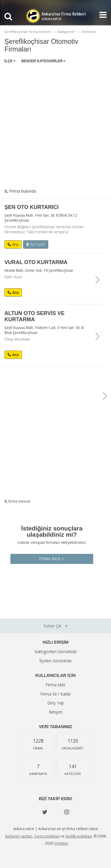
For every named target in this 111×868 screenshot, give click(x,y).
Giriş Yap (56, 703)
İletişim (56, 712)
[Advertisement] (55, 125)
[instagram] (67, 812)
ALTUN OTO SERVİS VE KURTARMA (34, 316)
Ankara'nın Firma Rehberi (56, 16)
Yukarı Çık (55, 626)
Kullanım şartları (19, 836)
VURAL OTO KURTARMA (36, 262)
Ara (13, 244)
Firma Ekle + (52, 559)
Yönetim (61, 843)
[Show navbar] (101, 15)
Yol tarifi (36, 244)
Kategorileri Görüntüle (56, 652)
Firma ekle (55, 685)
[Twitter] (45, 812)
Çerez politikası (47, 836)
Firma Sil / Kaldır (56, 694)
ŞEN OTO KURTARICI (32, 207)
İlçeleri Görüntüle (55, 661)
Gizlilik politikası (79, 836)
